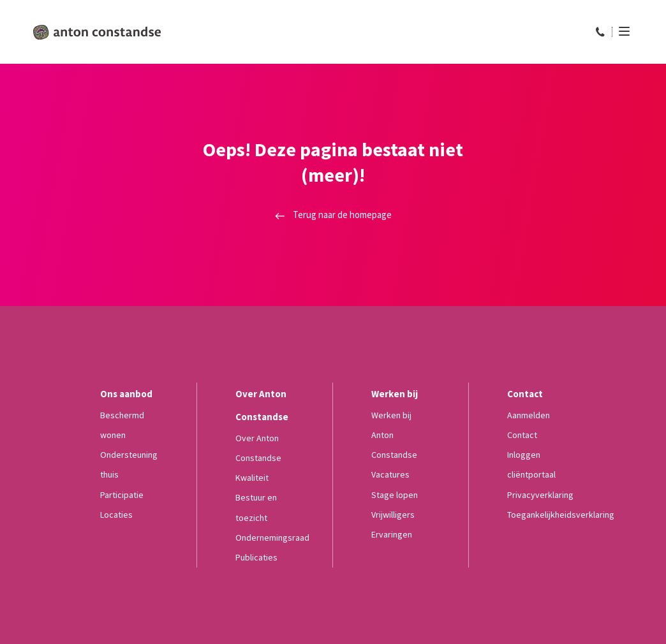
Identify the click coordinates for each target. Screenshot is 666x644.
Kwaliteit (252, 478)
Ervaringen (392, 534)
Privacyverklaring (540, 495)
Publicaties (256, 557)
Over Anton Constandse (258, 448)
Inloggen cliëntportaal (531, 465)
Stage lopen (395, 495)
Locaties (116, 515)
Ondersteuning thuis (129, 465)
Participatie (122, 495)
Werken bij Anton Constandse (394, 435)
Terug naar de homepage (333, 215)
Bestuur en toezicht (256, 507)
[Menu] (621, 31)
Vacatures (390, 474)
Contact (522, 435)
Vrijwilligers (393, 515)
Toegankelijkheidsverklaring (561, 515)
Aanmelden (529, 415)
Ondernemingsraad (272, 538)
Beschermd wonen (122, 425)
